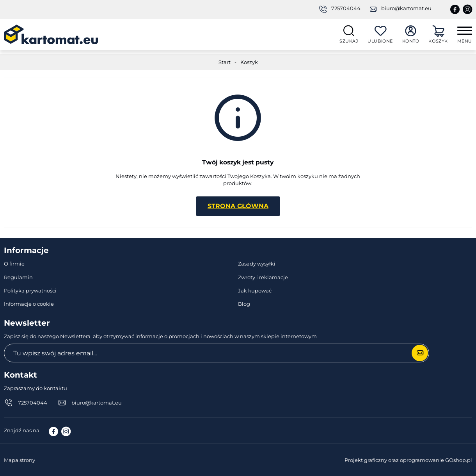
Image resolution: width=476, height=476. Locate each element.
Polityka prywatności (30, 291)
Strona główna (238, 206)
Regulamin (18, 277)
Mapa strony (20, 460)
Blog (244, 304)
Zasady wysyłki (257, 264)
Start (225, 62)
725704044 (346, 8)
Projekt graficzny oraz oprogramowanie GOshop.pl (408, 460)
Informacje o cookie (29, 304)
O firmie (14, 264)
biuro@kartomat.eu (406, 8)
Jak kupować (255, 291)
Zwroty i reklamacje (263, 277)
